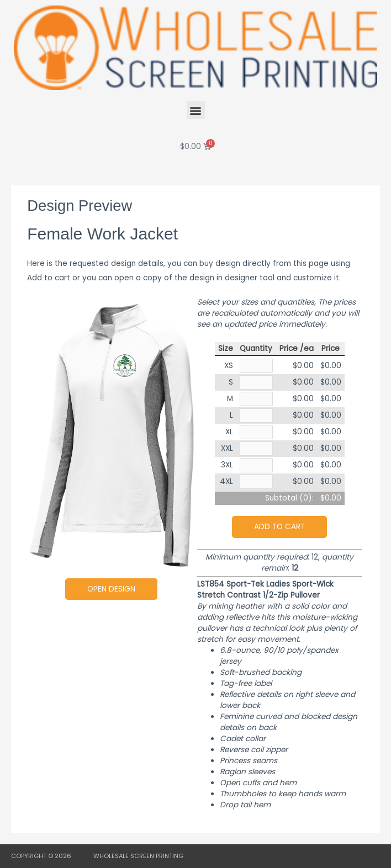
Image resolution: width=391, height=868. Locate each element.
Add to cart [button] (279, 527)
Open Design (111, 589)
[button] (196, 110)
